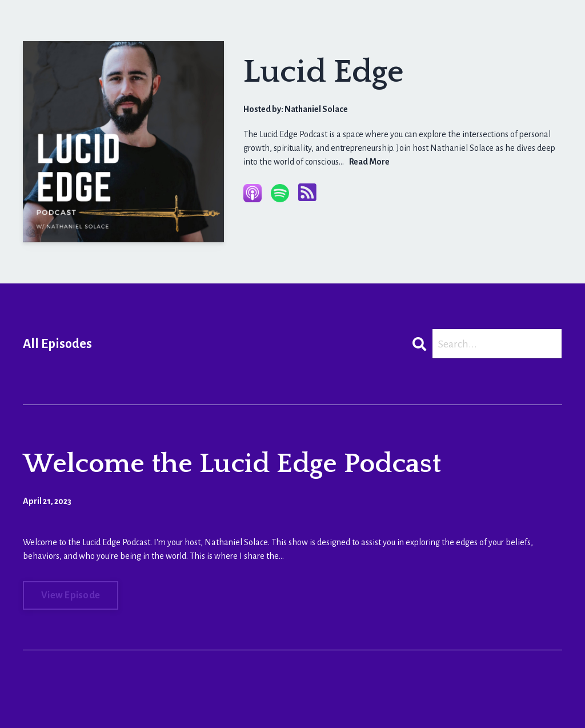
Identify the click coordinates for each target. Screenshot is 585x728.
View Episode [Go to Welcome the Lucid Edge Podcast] (71, 595)
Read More (369, 162)
